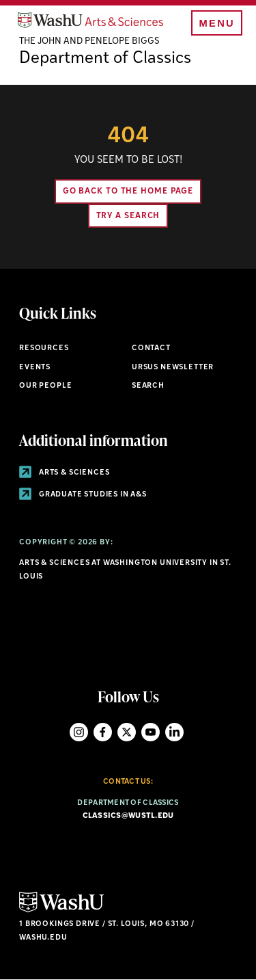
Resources (44, 348)
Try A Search (128, 216)
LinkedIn (174, 732)
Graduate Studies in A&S (83, 495)
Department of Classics (105, 59)
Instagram (79, 732)
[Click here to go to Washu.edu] (61, 911)
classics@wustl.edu (128, 816)
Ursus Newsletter (173, 368)
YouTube (151, 732)
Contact (151, 348)
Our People (45, 386)
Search (148, 386)
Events (35, 368)
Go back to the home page (128, 191)
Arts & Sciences (64, 473)
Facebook (103, 732)
